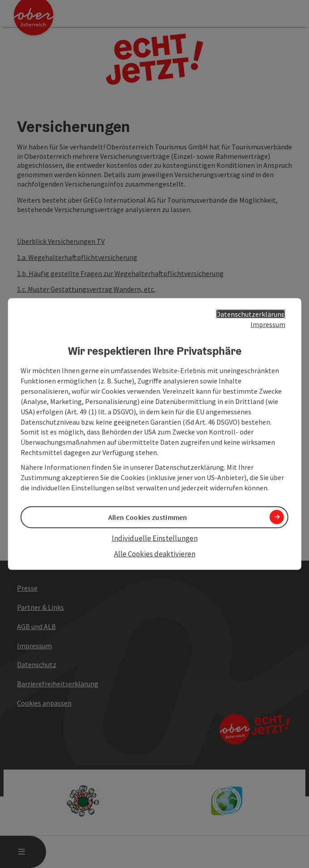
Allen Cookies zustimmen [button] (148, 517)
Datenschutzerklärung (251, 314)
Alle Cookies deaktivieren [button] (155, 553)
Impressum (268, 324)
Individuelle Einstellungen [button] (155, 538)
